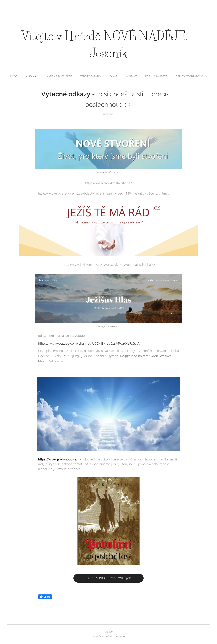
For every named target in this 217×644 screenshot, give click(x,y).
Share (45, 597)
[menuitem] (81, 76)
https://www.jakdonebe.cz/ (58, 459)
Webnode (119, 636)
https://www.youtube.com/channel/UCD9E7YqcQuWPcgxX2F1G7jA (89, 343)
